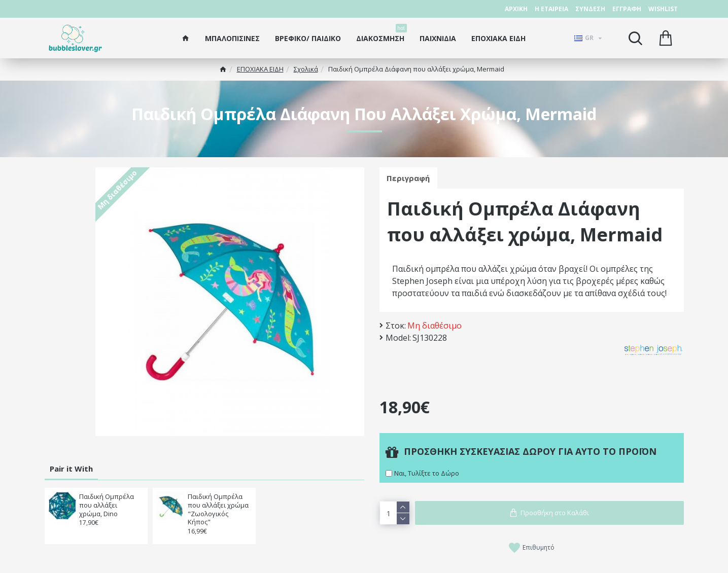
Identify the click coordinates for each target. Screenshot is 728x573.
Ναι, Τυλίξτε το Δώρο (427, 473)
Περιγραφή (409, 178)
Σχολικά (306, 69)
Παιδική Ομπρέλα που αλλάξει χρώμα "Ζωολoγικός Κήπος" (218, 510)
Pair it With (71, 469)
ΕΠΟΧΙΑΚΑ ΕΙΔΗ (260, 69)
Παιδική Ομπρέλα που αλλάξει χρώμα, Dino (107, 505)
